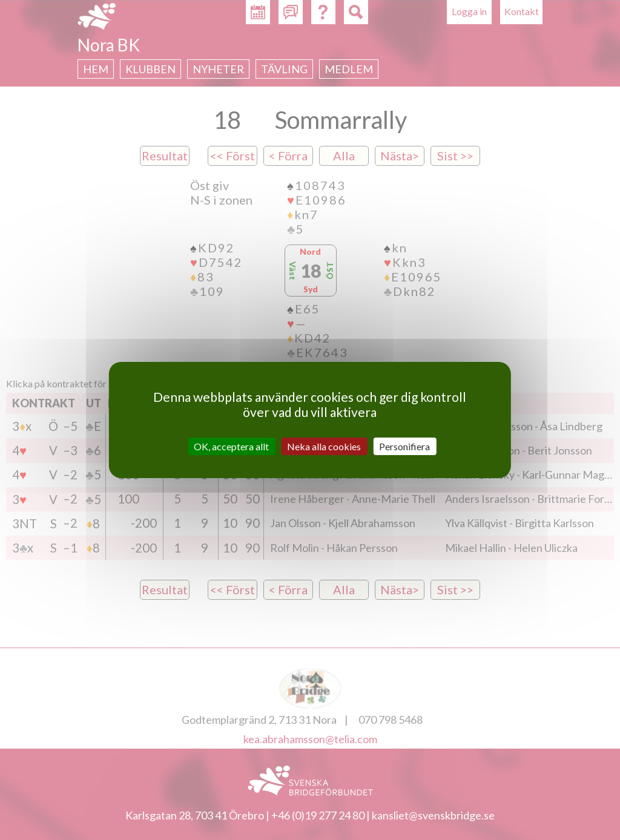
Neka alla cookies (324, 446)
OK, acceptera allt (231, 446)
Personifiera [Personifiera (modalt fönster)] (404, 446)
